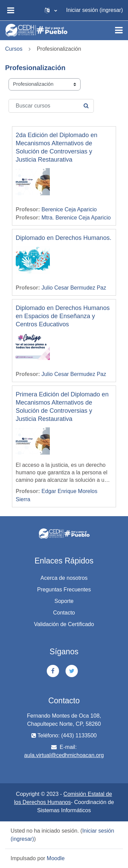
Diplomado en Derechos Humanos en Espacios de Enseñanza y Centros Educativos (63, 316)
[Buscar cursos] (51, 106)
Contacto (64, 613)
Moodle (56, 858)
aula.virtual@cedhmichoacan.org (64, 755)
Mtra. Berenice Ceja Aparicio (76, 218)
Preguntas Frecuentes (64, 589)
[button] (51, 10)
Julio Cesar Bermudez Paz (74, 288)
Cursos (14, 49)
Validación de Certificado (64, 624)
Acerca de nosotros (64, 578)
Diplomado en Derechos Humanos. (63, 238)
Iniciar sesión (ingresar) (95, 10)
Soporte (64, 601)
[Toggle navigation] (119, 30)
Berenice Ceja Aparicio (69, 209)
